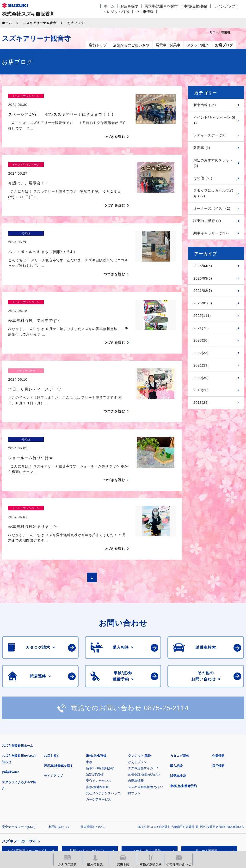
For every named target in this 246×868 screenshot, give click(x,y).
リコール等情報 (206, 792)
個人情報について (93, 768)
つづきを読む (114, 128)
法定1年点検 (95, 716)
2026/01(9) (203, 303)
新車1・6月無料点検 (100, 710)
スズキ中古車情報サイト (27, 816)
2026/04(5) (203, 266)
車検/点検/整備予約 (183, 727)
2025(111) (202, 316)
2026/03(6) (203, 278)
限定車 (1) (202, 148)
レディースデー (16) (210, 135)
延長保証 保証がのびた (144, 716)
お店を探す (129, 6)
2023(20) (201, 340)
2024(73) (201, 328)
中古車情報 (145, 12)
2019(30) (201, 390)
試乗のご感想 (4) (207, 221)
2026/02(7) (203, 291)
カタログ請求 (179, 697)
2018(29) (201, 403)
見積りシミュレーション (87, 792)
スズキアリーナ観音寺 (40, 23)
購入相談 (176, 707)
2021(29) (201, 365)
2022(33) (201, 353)
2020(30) (201, 378)
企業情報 (218, 697)
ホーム (109, 6)
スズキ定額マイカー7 (143, 710)
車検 (89, 703)
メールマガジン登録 (147, 792)
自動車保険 (136, 722)
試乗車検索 (178, 717)
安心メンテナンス (98, 722)
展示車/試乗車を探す (161, 6)
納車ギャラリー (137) (211, 233)
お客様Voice (11, 713)
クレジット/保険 (116, 12)
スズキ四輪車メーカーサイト (27, 792)
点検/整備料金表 (97, 728)
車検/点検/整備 (196, 6)
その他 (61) (203, 178)
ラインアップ (224, 6)
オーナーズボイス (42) (212, 208)
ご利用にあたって (58, 768)
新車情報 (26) (205, 105)
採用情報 (218, 707)
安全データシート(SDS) (19, 768)
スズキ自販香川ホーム (18, 687)
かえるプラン (137, 703)
